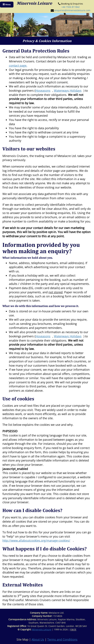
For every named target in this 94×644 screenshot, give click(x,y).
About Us (38, 639)
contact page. (18, 65)
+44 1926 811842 (70, 7)
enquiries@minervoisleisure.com (72, 10)
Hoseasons (43, 91)
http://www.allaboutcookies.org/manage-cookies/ (36, 540)
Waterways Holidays (68, 91)
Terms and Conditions (62, 639)
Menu (8, 4)
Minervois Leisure (42, 629)
